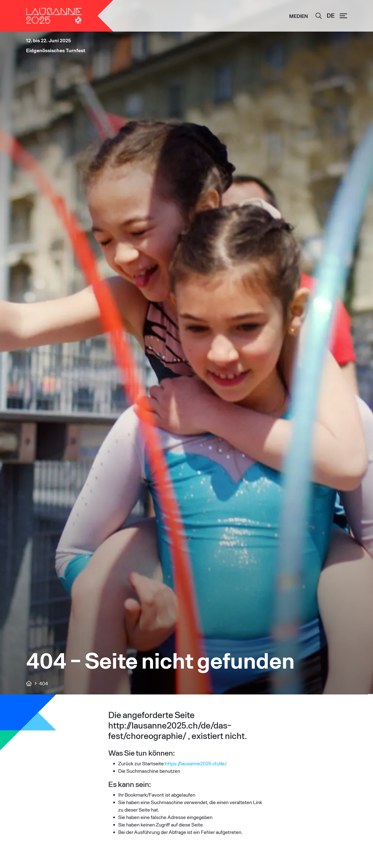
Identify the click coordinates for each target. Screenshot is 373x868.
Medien (299, 16)
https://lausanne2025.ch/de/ (196, 763)
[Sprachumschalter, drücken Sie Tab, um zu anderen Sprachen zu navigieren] (331, 16)
